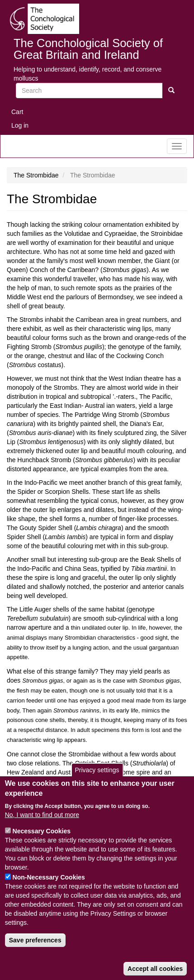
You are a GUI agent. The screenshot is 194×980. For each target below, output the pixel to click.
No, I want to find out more (42, 831)
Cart (17, 112)
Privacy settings (97, 786)
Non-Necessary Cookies (49, 893)
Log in (20, 125)
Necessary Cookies (42, 847)
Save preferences (35, 956)
